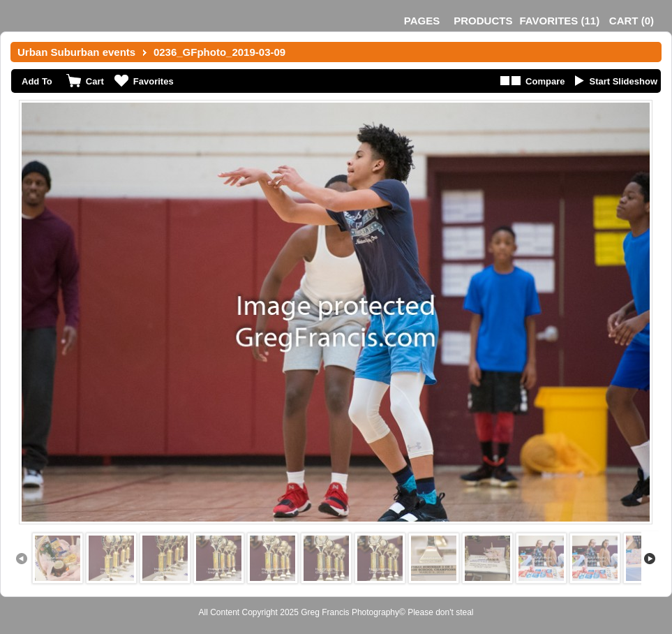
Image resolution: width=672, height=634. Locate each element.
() (559, 21)
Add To (37, 81)
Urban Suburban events (76, 52)
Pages (422, 21)
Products (483, 21)
